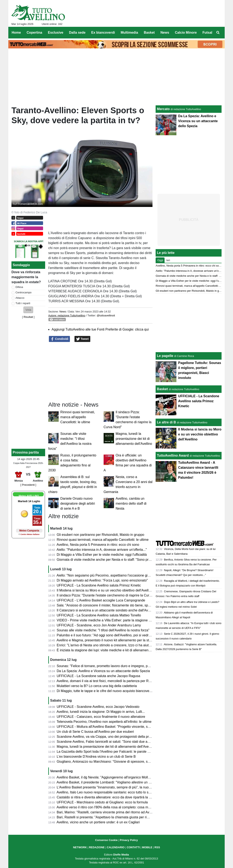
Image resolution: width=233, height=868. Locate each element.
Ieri (168, 260)
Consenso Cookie (106, 840)
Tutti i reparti (23, 303)
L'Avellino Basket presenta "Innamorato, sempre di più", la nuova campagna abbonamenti (123, 787)
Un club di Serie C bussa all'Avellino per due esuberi (95, 732)
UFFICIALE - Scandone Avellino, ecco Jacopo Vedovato (98, 707)
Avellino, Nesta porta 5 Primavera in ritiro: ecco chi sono (98, 545)
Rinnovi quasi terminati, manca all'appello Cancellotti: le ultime (78, 417)
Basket (162, 389)
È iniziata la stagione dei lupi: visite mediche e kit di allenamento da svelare (112, 650)
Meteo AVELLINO (29, 496)
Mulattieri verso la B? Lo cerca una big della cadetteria (97, 686)
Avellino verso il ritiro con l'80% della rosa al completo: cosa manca (106, 807)
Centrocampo (24, 292)
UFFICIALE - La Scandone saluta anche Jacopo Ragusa (99, 676)
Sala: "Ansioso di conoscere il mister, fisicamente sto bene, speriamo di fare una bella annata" (126, 605)
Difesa (19, 287)
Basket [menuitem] (149, 33)
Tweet (82, 339)
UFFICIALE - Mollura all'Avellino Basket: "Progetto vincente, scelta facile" (111, 727)
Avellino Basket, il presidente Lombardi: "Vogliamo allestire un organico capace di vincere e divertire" (131, 782)
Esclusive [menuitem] (56, 33)
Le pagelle (165, 356)
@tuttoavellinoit (106, 315)
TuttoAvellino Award (173, 456)
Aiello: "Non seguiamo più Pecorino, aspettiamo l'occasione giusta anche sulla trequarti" (121, 575)
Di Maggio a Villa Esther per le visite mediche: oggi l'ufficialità (102, 555)
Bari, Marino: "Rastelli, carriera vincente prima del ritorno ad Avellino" (108, 812)
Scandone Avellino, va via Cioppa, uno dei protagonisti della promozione (110, 737)
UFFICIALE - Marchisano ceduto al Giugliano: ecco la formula (102, 802)
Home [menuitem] (16, 33)
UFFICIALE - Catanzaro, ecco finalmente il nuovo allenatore (101, 717)
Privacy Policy (129, 840)
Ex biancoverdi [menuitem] (103, 33)
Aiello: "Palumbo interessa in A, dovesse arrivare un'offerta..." (102, 550)
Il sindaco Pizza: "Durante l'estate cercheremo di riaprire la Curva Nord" (109, 595)
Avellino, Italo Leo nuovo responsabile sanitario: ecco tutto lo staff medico (111, 792)
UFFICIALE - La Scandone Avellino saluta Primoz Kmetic (99, 585)
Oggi (160, 260)
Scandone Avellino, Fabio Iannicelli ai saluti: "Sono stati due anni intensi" (110, 742)
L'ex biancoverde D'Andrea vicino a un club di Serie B (96, 757)
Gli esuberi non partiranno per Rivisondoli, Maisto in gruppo (101, 535)
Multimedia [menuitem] (129, 33)
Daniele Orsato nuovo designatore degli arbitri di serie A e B (78, 503)
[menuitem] (218, 33)
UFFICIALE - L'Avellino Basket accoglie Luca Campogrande (101, 600)
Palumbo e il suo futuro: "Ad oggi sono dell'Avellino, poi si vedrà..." (106, 635)
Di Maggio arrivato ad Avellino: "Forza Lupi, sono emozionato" (102, 580)
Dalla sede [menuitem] (77, 33)
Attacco (20, 298)
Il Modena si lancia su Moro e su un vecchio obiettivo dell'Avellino (105, 590)
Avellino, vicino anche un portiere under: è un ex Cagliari (98, 822)
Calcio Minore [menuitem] (186, 33)
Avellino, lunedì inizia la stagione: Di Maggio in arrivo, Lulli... (101, 712)
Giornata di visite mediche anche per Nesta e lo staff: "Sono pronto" (107, 560)
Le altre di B (166, 422)
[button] (28, 310)
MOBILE (147, 847)
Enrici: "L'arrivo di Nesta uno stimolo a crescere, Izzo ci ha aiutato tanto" (110, 645)
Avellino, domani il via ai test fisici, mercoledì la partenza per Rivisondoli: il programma (120, 681)
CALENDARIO (116, 847)
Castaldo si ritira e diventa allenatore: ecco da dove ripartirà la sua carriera (112, 797)
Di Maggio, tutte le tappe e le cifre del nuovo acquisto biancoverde (105, 691)
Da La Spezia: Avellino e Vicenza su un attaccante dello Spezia (103, 671)
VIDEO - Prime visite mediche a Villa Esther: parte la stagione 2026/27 (109, 620)
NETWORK (80, 847)
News (63, 312)
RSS (157, 847)
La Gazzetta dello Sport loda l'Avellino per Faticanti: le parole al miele (108, 752)
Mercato (163, 109)
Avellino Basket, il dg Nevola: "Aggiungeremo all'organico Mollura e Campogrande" (118, 777)
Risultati (28, 317)
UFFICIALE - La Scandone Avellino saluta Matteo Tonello (99, 615)
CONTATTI (133, 847)
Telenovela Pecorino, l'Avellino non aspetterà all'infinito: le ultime (104, 722)
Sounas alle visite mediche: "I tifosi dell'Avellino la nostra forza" (103, 630)
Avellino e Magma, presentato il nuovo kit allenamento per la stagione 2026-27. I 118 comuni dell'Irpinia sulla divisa (141, 640)
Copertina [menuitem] (34, 33)
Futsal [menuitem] (207, 33)
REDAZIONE (97, 847)
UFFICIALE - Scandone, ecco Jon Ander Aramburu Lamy (99, 625)
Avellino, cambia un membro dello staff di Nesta (131, 503)
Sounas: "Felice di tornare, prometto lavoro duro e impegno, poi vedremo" (111, 666)
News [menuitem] (165, 33)
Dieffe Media (121, 855)
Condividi (59, 339)
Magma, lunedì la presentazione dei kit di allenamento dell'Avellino (134, 439)
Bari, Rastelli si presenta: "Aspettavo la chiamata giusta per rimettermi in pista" (115, 817)
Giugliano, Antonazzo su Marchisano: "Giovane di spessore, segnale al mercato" (116, 762)
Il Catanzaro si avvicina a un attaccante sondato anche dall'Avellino (106, 610)
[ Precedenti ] (28, 485)
